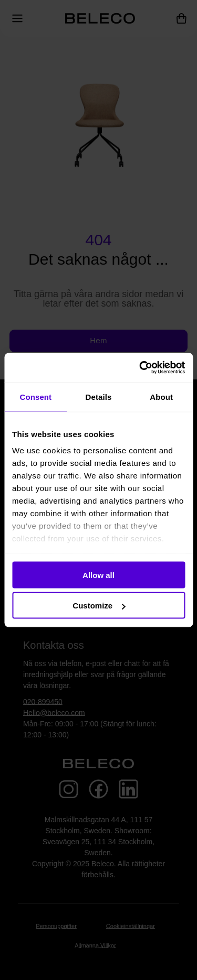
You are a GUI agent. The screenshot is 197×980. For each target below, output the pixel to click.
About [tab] (161, 396)
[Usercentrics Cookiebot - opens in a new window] (140, 368)
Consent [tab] (35, 396)
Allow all (98, 575)
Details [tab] (99, 396)
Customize (99, 606)
